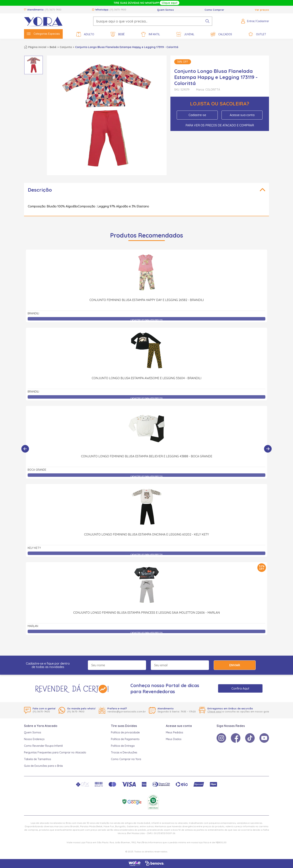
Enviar (235, 665)
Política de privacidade (125, 732)
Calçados (221, 34)
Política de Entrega (123, 746)
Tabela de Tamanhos (38, 759)
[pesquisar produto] (207, 21)
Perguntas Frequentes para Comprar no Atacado (55, 752)
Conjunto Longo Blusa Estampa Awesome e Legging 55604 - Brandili (146, 378)
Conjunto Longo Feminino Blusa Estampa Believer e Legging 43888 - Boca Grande (147, 414)
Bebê (118, 34)
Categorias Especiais (43, 34)
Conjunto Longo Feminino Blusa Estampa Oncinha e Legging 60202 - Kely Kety (146, 492)
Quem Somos (165, 10)
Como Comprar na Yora (126, 759)
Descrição (40, 190)
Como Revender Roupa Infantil (43, 746)
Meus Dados (174, 739)
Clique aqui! (170, 3)
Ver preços (262, 10)
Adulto (85, 34)
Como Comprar (214, 10)
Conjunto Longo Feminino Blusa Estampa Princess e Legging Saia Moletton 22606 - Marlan (146, 571)
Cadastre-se (197, 115)
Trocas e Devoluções (124, 752)
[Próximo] (268, 449)
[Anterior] (25, 449)
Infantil (151, 34)
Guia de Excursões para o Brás (43, 766)
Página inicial (37, 47)
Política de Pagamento (125, 739)
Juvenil (185, 34)
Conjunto (66, 47)
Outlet (257, 34)
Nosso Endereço (34, 739)
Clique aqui (214, 711)
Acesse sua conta (242, 115)
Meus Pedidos (175, 732)
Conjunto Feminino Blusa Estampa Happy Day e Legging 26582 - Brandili (147, 300)
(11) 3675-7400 (53, 10)
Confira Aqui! (240, 688)
